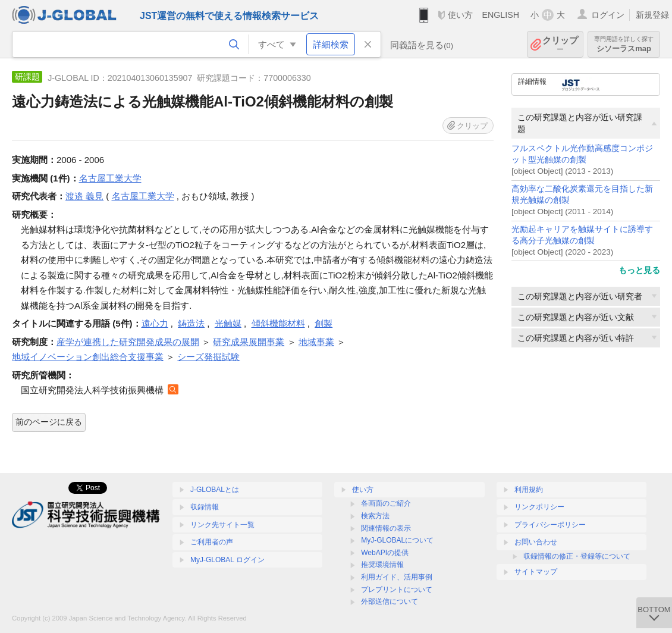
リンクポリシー (539, 507)
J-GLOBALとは (215, 490)
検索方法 (375, 516)
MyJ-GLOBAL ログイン (227, 560)
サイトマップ (536, 572)
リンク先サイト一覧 (222, 525)
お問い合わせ (536, 542)
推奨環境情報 (382, 565)
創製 (324, 323)
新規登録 (652, 15)
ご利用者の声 (212, 542)
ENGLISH (500, 15)
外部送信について (390, 601)
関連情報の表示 (386, 528)
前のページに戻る (49, 422)
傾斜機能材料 (278, 323)
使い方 (460, 15)
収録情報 (205, 507)
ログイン (608, 15)
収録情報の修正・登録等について (577, 556)
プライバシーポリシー (550, 525)
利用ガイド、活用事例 (397, 577)
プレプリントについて (397, 590)
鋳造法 (191, 323)
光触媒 (228, 323)
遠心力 (155, 323)
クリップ (560, 44)
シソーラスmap (624, 44)
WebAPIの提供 (385, 553)
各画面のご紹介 (386, 503)
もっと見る (639, 270)
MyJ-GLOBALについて (397, 540)
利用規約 (529, 490)
